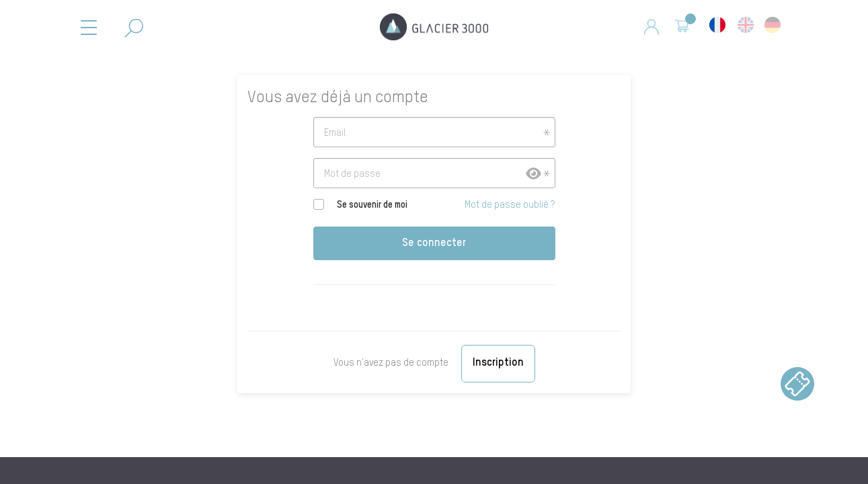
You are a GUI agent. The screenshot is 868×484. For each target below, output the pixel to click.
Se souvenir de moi (372, 205)
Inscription (498, 363)
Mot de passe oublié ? (510, 205)
